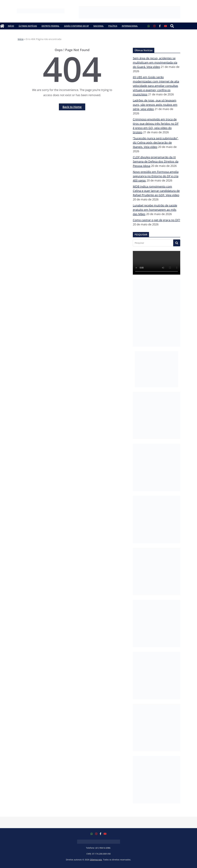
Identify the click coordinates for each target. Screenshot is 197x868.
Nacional (99, 26)
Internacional (130, 26)
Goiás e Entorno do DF (76, 26)
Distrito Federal (51, 26)
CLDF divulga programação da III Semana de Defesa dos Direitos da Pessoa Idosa (156, 161)
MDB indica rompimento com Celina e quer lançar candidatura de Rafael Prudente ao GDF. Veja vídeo (156, 191)
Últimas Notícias (28, 26)
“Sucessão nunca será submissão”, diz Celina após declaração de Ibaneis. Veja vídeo (156, 143)
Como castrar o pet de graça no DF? (156, 220)
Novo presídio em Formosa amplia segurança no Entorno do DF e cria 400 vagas (156, 176)
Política (113, 26)
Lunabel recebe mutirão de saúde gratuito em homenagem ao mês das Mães (155, 210)
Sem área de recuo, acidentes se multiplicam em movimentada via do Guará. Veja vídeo (155, 62)
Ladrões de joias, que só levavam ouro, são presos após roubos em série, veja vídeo (155, 105)
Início (11, 26)
